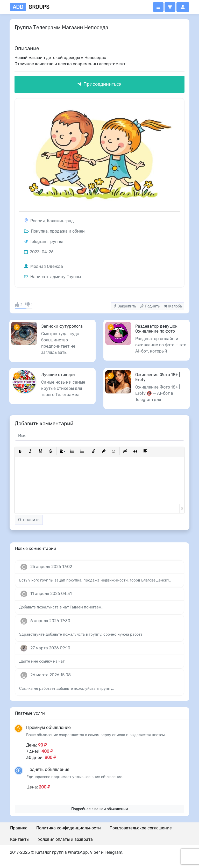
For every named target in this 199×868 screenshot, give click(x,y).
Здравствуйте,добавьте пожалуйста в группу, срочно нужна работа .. (82, 634)
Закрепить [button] (125, 306)
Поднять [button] (150, 306)
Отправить (29, 520)
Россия (38, 221)
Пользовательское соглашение (141, 828)
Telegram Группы (46, 242)
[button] (170, 7)
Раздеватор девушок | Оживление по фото (157, 329)
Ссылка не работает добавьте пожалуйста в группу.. (67, 689)
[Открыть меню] (158, 7)
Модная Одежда (44, 266)
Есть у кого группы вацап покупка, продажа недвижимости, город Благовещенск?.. (95, 580)
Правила (19, 828)
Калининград (60, 221)
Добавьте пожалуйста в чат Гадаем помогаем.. (61, 607)
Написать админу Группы (52, 277)
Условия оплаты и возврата (65, 839)
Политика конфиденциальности (69, 828)
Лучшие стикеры (58, 375)
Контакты (20, 839)
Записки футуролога (62, 326)
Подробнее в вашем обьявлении (100, 809)
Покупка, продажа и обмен (54, 231)
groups (30, 7)
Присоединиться (99, 84)
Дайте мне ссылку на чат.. (43, 661)
